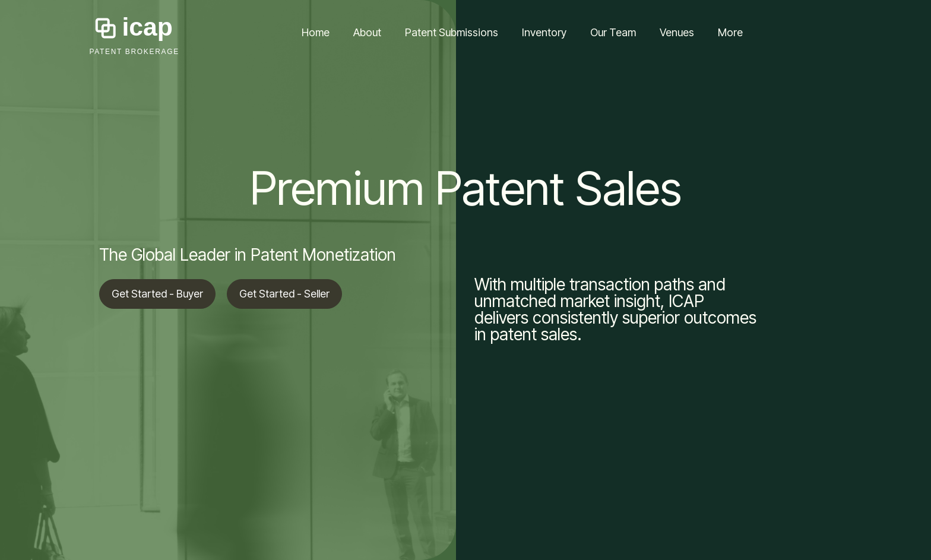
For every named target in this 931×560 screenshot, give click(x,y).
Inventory (544, 32)
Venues (677, 32)
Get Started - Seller (284, 294)
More (730, 32)
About (367, 32)
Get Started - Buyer (157, 294)
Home (316, 32)
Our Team (613, 32)
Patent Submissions (452, 32)
